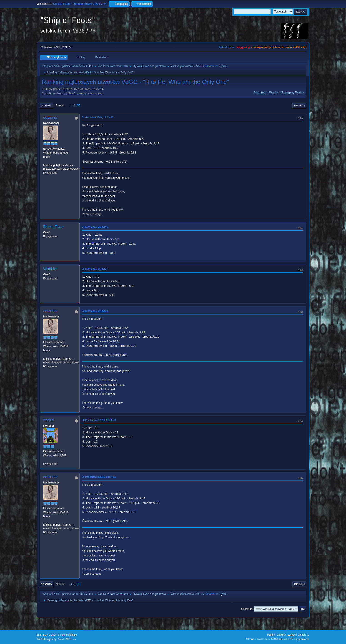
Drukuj (299, 106)
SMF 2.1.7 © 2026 (47, 635)
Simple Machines (67, 635)
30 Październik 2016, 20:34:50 (99, 477)
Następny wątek (292, 92)
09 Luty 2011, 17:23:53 (95, 311)
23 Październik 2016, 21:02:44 (99, 420)
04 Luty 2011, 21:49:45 (95, 227)
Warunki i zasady (286, 635)
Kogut (48, 420)
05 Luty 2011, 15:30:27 (95, 269)
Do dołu (46, 106)
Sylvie (223, 66)
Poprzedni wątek (266, 92)
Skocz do (247, 609)
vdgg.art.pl (243, 47)
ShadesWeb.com (67, 639)
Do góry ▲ (304, 635)
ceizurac (50, 117)
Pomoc (271, 635)
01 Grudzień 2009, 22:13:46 (98, 117)
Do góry (47, 584)
